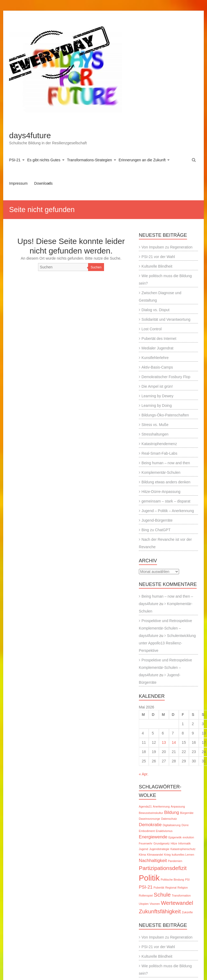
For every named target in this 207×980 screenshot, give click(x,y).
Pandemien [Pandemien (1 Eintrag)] (175, 861)
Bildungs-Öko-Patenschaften (165, 415)
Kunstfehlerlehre (155, 358)
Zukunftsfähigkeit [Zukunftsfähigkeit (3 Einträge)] (160, 911)
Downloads (44, 183)
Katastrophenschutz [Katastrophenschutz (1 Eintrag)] (183, 849)
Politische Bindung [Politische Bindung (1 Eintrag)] (172, 880)
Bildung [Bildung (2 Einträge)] (172, 812)
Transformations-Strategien (90, 160)
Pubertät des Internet (159, 339)
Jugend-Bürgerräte (157, 520)
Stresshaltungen (155, 434)
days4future (30, 135)
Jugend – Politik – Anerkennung (168, 511)
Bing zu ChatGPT (156, 530)
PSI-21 (15, 160)
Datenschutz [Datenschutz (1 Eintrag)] (169, 819)
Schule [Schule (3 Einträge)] (162, 895)
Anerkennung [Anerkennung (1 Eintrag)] (161, 806)
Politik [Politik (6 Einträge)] (149, 878)
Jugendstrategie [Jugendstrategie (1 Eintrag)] (159, 849)
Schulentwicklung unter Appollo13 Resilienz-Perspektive (167, 643)
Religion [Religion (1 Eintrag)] (183, 888)
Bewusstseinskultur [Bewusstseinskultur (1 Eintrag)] (151, 813)
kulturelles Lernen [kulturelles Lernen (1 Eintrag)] (183, 855)
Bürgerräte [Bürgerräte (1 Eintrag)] (187, 813)
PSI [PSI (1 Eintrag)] (187, 880)
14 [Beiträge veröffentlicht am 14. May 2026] (174, 742)
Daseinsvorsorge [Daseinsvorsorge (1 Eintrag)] (150, 819)
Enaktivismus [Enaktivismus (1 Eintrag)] (164, 831)
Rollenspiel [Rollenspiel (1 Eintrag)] (146, 895)
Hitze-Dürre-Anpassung (161, 492)
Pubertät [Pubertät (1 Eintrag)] (159, 888)
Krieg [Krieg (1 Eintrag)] (167, 855)
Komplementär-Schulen (161, 472)
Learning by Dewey (158, 396)
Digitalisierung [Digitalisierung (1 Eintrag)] (171, 825)
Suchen (96, 267)
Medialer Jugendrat (158, 348)
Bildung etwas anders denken (166, 482)
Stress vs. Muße (155, 425)
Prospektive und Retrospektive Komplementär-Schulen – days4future (165, 628)
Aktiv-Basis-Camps (157, 367)
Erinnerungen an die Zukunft (142, 160)
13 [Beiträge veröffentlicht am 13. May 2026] (164, 742)
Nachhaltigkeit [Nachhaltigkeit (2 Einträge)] (153, 861)
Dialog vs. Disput (156, 310)
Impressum (18, 183)
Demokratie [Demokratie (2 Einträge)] (150, 825)
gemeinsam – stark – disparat (166, 501)
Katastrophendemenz (159, 444)
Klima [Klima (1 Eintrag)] (142, 855)
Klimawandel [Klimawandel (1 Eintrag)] (155, 855)
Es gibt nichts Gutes (44, 160)
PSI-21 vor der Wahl (158, 257)
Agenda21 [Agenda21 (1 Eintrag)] (145, 806)
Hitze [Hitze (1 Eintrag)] (174, 843)
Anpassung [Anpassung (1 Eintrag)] (178, 806)
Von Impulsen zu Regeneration (167, 247)
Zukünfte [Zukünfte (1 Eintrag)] (187, 912)
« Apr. (144, 774)
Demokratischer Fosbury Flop (166, 377)
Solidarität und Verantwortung (166, 319)
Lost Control (152, 329)
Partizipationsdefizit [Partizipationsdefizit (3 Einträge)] (163, 868)
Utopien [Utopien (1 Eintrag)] (144, 904)
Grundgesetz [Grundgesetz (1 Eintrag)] (162, 843)
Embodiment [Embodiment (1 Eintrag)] (147, 831)
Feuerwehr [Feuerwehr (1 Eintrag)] (146, 843)
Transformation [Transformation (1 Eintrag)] (181, 895)
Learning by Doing (157, 405)
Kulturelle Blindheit (157, 266)
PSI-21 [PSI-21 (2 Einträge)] (146, 887)
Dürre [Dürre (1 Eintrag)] (185, 825)
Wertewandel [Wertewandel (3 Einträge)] (177, 903)
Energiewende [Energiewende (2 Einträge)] (153, 837)
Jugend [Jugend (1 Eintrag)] (144, 849)
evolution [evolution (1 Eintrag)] (189, 837)
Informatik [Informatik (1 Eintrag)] (185, 843)
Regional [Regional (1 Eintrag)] (171, 888)
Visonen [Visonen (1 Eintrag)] (155, 904)
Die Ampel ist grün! (157, 386)
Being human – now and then (166, 463)
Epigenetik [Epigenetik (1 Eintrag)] (175, 837)
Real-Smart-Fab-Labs (160, 453)
